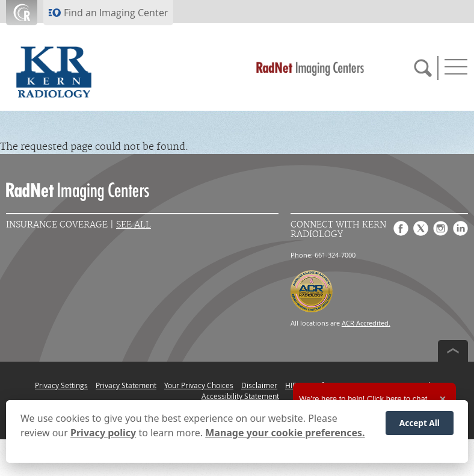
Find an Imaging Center (116, 13)
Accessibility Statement (240, 396)
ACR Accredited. (366, 323)
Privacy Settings (61, 385)
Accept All (420, 423)
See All (134, 225)
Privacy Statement (126, 385)
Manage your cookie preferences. (285, 433)
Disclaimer (259, 385)
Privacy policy (103, 433)
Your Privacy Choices (199, 385)
